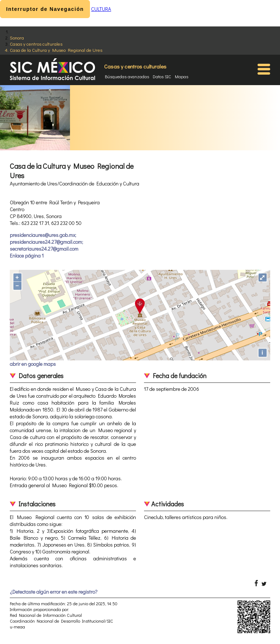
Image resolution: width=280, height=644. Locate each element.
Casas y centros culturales (36, 44)
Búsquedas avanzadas (127, 76)
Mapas (182, 76)
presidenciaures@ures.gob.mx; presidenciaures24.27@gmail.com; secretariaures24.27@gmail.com (46, 242)
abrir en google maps (33, 364)
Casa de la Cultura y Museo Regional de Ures (56, 50)
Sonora (17, 37)
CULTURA (101, 9)
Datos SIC (162, 76)
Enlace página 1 (27, 256)
